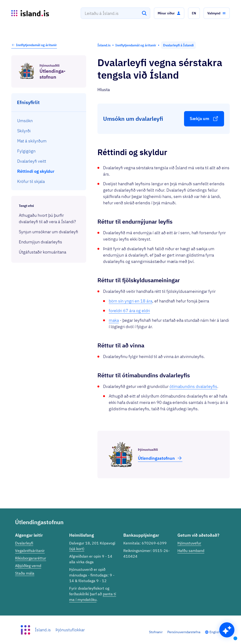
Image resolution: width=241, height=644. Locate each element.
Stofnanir (156, 632)
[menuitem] (49, 121)
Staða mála (25, 573)
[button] (169, 13)
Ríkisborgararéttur (31, 558)
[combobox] (115, 13)
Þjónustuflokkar (70, 630)
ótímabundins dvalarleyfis (193, 386)
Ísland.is (43, 630)
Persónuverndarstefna (184, 632)
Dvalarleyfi (24, 543)
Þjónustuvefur (189, 543)
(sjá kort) (77, 549)
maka (114, 320)
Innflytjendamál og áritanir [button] (34, 45)
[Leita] (144, 13)
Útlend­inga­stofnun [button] (160, 458)
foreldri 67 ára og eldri (129, 311)
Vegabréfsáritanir (30, 551)
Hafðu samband (191, 551)
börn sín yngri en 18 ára (131, 301)
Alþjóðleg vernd (28, 566)
